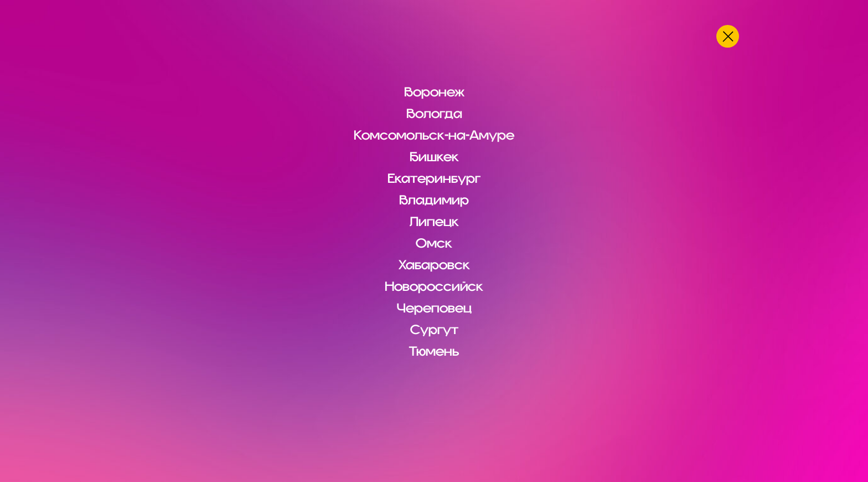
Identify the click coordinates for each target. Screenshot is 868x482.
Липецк (434, 222)
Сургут (434, 330)
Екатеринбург (434, 178)
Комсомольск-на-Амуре (434, 135)
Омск (434, 243)
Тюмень (434, 351)
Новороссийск (434, 286)
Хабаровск (434, 265)
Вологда (434, 114)
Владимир (434, 200)
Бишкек (434, 157)
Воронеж (434, 92)
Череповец (434, 308)
